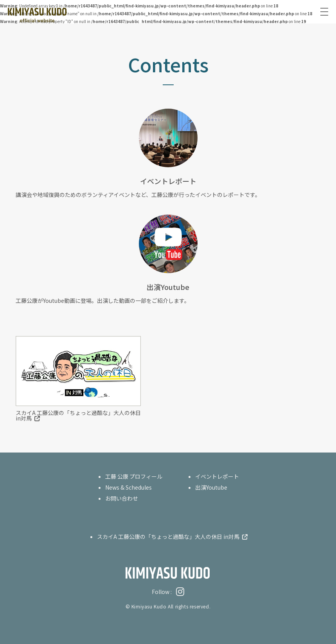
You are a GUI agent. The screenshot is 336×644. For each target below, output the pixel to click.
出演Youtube (211, 487)
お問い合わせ (122, 498)
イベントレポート (217, 476)
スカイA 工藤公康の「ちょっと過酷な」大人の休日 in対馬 (78, 415)
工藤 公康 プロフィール (134, 476)
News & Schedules (128, 487)
